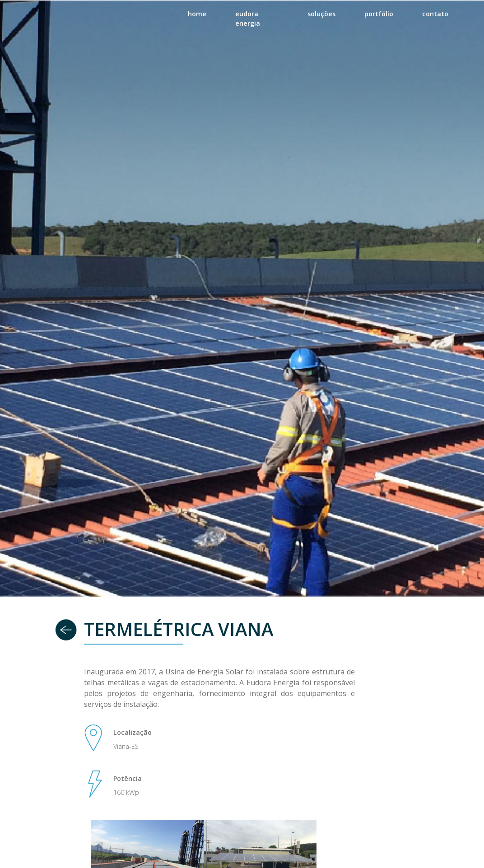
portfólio (379, 14)
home (197, 14)
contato (435, 14)
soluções (321, 14)
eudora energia (248, 19)
